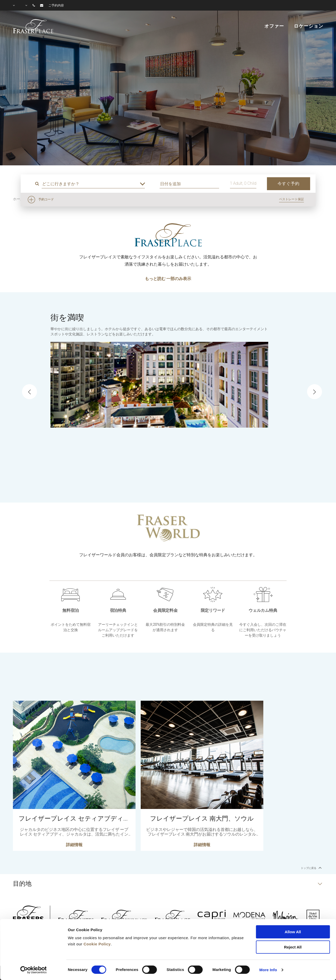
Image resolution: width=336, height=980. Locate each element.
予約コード (46, 199)
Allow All (293, 932)
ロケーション (308, 26)
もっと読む (155, 279)
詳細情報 (74, 846)
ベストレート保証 (292, 199)
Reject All (293, 947)
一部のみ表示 (179, 279)
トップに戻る (311, 868)
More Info (268, 970)
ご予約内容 (56, 5)
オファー (274, 26)
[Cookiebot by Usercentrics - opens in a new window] (33, 970)
